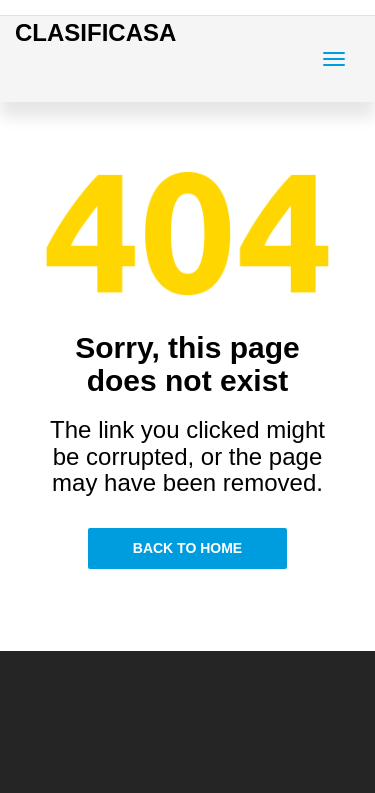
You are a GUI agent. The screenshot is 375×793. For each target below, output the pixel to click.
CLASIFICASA (95, 32)
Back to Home (187, 548)
